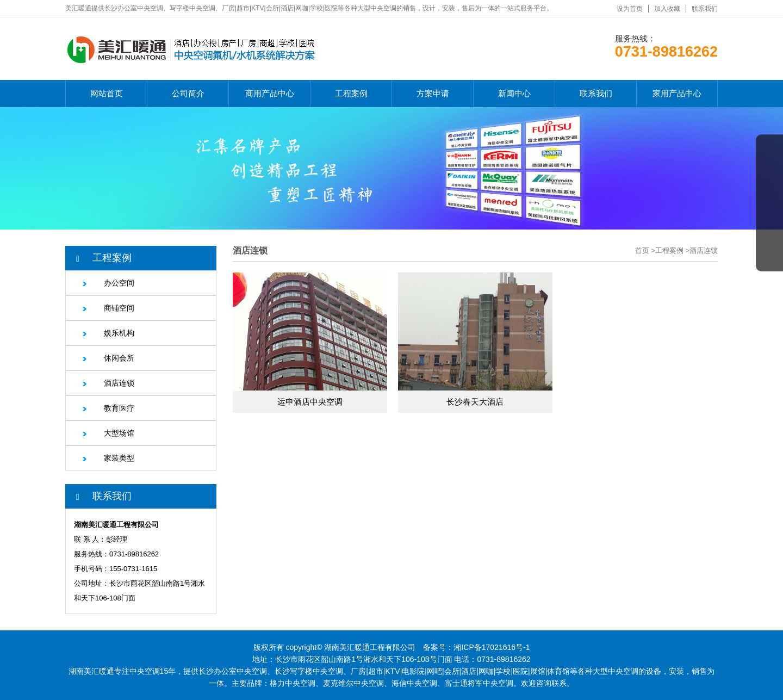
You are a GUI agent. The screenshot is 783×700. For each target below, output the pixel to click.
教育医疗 (119, 408)
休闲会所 (119, 358)
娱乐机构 (119, 333)
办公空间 (119, 283)
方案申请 (433, 93)
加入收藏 (667, 9)
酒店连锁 (119, 383)
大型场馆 (119, 433)
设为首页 (630, 9)
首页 (642, 250)
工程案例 (351, 93)
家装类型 (119, 458)
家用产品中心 (677, 93)
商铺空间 (119, 308)
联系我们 (705, 9)
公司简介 (188, 93)
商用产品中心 (270, 93)
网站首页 (107, 93)
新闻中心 (514, 93)
